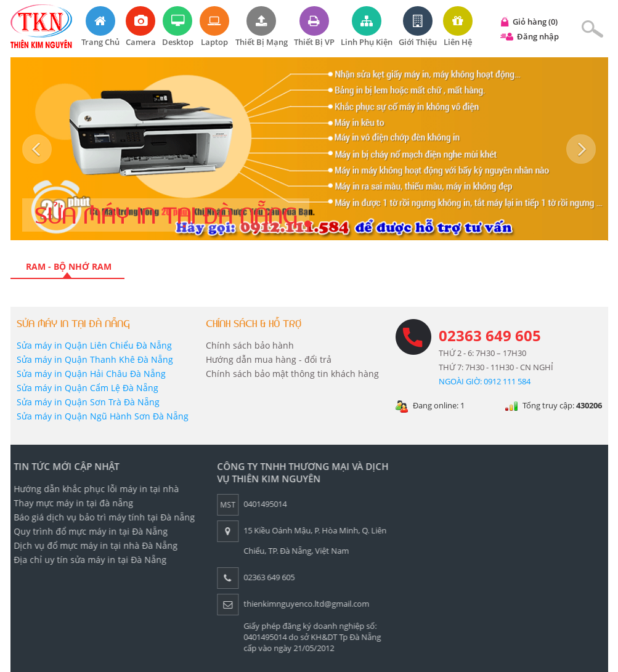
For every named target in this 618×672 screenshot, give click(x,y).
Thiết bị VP (314, 27)
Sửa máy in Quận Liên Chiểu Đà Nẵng (94, 345)
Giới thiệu (418, 27)
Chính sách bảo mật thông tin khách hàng (292, 374)
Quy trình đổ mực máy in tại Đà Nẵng (87, 531)
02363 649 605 (490, 335)
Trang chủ (100, 27)
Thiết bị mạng (262, 27)
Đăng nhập (538, 36)
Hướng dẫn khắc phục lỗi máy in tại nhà (93, 489)
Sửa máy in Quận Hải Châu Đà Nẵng (91, 374)
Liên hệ (458, 27)
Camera (141, 27)
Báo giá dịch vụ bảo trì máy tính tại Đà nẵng (101, 517)
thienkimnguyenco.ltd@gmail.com (303, 604)
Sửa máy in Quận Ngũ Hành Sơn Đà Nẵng (103, 416)
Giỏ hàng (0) (535, 22)
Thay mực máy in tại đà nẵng (70, 503)
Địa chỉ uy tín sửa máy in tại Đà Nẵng (87, 560)
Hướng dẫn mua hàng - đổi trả (269, 359)
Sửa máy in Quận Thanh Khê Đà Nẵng (95, 359)
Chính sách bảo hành (250, 345)
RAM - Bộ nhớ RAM (67, 266)
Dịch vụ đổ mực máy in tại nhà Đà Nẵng (92, 545)
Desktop (178, 27)
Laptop (214, 27)
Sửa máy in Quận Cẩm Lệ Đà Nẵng (87, 388)
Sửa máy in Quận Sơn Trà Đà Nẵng (88, 402)
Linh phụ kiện (367, 27)
